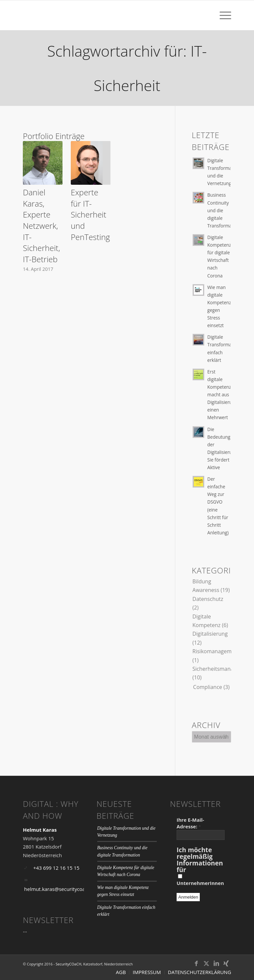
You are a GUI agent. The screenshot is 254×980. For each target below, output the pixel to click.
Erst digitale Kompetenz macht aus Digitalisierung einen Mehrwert (222, 395)
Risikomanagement (216, 651)
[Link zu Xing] (226, 963)
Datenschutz (208, 599)
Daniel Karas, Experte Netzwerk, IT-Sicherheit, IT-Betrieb (42, 226)
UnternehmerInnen (200, 880)
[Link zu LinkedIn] (216, 963)
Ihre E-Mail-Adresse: (190, 823)
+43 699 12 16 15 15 (57, 868)
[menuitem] (222, 15)
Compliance (208, 687)
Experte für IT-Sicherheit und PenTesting (90, 214)
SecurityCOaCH (68, 964)
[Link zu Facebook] (196, 963)
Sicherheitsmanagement (222, 669)
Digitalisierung (210, 634)
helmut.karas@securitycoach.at (60, 889)
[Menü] (222, 15)
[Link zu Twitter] (206, 963)
